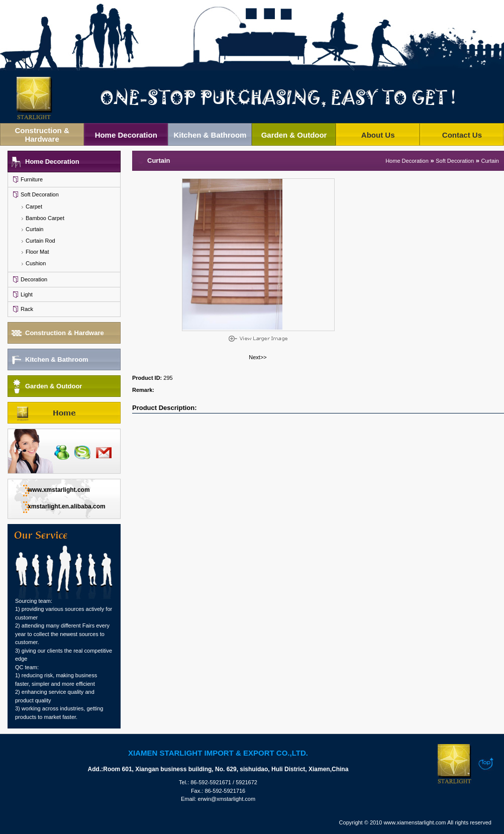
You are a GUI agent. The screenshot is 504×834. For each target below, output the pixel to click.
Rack (27, 309)
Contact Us (462, 135)
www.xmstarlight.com (59, 490)
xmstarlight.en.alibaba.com (67, 506)
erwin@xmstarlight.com (227, 799)
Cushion (36, 263)
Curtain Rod (40, 241)
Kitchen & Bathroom (210, 135)
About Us (378, 135)
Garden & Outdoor (294, 135)
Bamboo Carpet (45, 218)
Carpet (34, 206)
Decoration (34, 279)
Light (27, 294)
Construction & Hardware (42, 135)
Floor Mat (37, 252)
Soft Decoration (40, 194)
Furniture (32, 179)
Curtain (34, 229)
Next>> (258, 357)
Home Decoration (126, 135)
